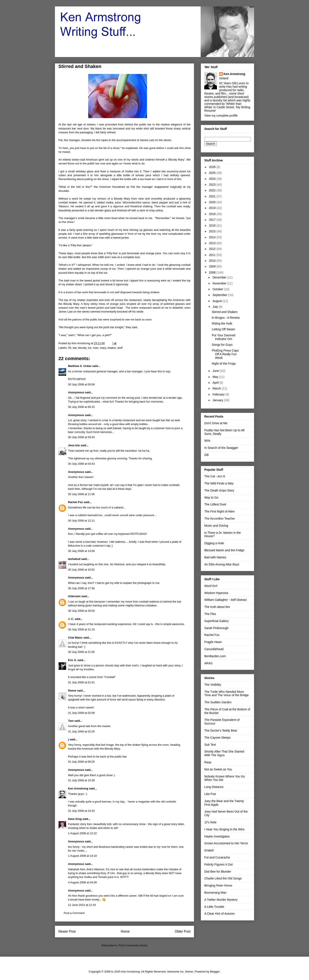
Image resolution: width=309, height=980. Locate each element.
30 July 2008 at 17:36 (81, 588)
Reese (72, 691)
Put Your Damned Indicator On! (224, 337)
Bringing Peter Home (218, 885)
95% (207, 441)
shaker (112, 348)
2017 (213, 220)
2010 (213, 261)
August (217, 301)
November (220, 283)
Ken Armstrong (78, 788)
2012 (213, 249)
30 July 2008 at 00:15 (81, 407)
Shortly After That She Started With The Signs (224, 753)
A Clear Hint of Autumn (220, 914)
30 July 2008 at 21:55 (81, 652)
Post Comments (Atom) (133, 945)
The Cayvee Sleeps (217, 738)
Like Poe (210, 794)
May (216, 377)
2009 (213, 266)
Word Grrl (211, 586)
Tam (71, 721)
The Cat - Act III (215, 476)
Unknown (74, 596)
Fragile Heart (213, 642)
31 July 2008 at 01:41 (81, 682)
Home (125, 931)
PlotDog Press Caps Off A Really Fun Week (225, 354)
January (218, 400)
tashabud (74, 559)
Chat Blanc (75, 638)
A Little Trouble (214, 907)
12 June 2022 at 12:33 (82, 905)
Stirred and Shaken (225, 312)
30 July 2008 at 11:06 (81, 494)
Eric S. (72, 660)
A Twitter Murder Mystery (221, 900)
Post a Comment (74, 913)
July (216, 307)
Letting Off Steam (223, 329)
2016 (213, 225)
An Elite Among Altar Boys (222, 564)
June (216, 371)
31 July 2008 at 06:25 (81, 762)
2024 (213, 179)
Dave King (75, 819)
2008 (213, 272)
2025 (213, 173)
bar (75, 348)
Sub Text (210, 745)
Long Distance (214, 787)
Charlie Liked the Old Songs (223, 878)
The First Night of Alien (220, 511)
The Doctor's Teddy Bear (221, 730)
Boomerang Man (215, 893)
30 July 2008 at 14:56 (81, 551)
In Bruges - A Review (226, 318)
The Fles (210, 614)
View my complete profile (221, 116)
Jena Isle (74, 445)
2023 (213, 185)
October (218, 289)
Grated (209, 850)
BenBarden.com (215, 656)
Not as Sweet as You (218, 769)
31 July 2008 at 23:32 (81, 811)
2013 (213, 243)
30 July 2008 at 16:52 (81, 570)
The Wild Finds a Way (219, 483)
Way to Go (211, 498)
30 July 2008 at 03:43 (81, 437)
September (220, 295)
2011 (213, 255)
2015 (213, 231)
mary (103, 348)
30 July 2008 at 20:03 (81, 611)
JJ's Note (210, 822)
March (217, 388)
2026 (213, 167)
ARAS (208, 663)
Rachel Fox (75, 502)
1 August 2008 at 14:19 (82, 856)
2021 (213, 196)
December (220, 277)
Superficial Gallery (217, 621)
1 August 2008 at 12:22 (82, 833)
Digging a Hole (214, 543)
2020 (213, 202)
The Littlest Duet (215, 504)
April (216, 383)
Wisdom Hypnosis (216, 593)
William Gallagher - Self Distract (226, 600)
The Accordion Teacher (220, 519)
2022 (213, 190)
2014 (213, 237)
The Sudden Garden (218, 702)
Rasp (208, 762)
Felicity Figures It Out (218, 864)
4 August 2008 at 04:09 (82, 882)
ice (90, 348)
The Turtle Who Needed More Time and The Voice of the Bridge (226, 694)
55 (70, 348)
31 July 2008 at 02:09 (81, 713)
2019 (213, 208)
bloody (82, 348)
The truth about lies (217, 607)
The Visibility (213, 685)
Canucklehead (214, 649)
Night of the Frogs (224, 364)
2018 (213, 214)
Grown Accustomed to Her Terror (226, 843)
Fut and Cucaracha (217, 857)
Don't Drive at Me (216, 423)
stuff (120, 348)
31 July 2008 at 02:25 (81, 731)
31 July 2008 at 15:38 (81, 780)
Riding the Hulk (222, 323)
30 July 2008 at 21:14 (81, 629)
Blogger (215, 972)
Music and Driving (216, 526)
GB (206, 455)
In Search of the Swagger (221, 448)
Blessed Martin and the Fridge (224, 550)
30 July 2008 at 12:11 (81, 521)
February (219, 394)
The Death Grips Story (219, 490)
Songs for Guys (222, 345)
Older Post (183, 931)
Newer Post (67, 931)
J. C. (71, 619)
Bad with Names (215, 557)
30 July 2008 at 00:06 (81, 384)
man (96, 348)
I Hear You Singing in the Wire (224, 829)
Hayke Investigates (217, 836)
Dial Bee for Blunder (218, 872)
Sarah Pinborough (216, 628)
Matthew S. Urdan (80, 366)
